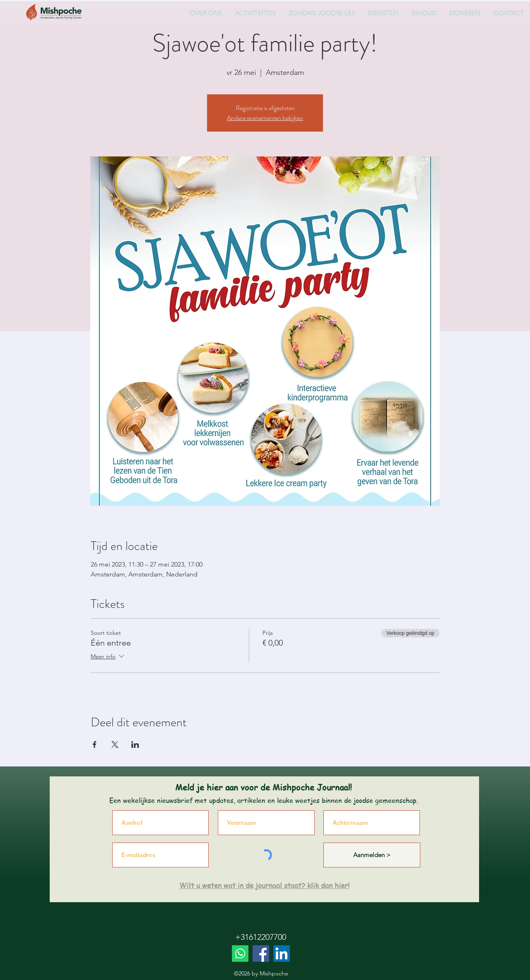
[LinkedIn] (282, 954)
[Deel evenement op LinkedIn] (135, 745)
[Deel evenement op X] (115, 745)
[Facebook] (261, 954)
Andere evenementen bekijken (265, 118)
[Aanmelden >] (372, 855)
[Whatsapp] (240, 954)
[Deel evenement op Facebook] (95, 745)
